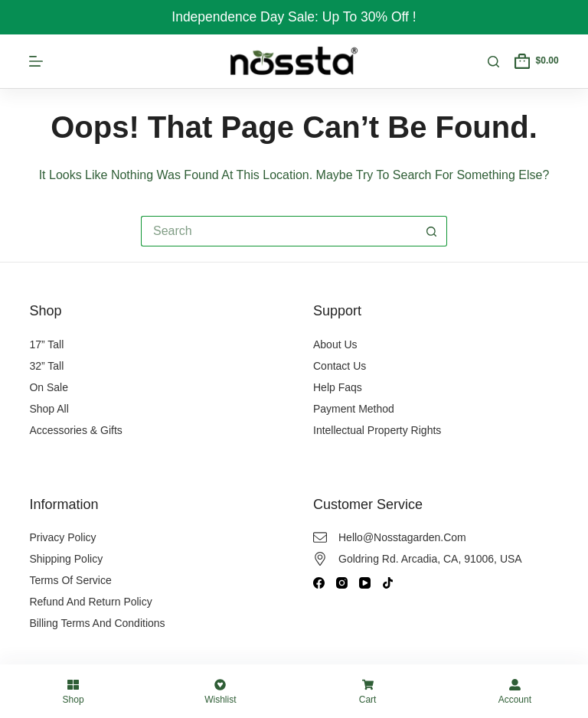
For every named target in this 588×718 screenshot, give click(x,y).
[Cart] (368, 691)
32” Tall (46, 366)
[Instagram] (342, 583)
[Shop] (73, 691)
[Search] (493, 62)
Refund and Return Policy (90, 602)
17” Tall (46, 344)
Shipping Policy (66, 559)
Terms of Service (70, 580)
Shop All (49, 409)
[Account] (515, 691)
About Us (335, 344)
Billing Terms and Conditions (97, 623)
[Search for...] (279, 231)
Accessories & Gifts (75, 430)
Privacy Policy (62, 537)
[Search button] (432, 231)
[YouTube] (365, 583)
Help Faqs (338, 387)
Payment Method (354, 409)
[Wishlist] (220, 691)
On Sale (49, 387)
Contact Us (340, 366)
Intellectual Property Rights (377, 430)
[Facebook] (319, 583)
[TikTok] (388, 583)
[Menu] (36, 61)
